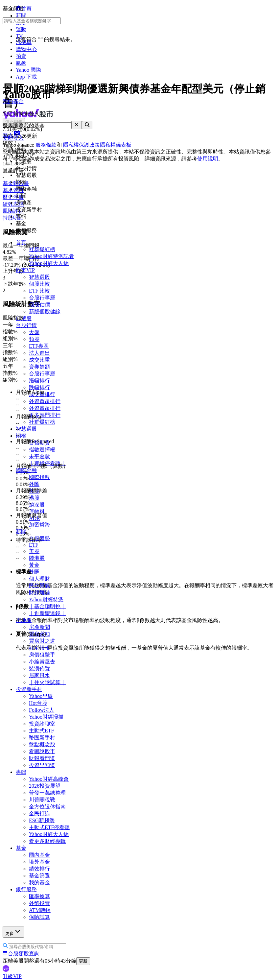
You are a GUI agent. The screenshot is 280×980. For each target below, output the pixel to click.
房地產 (24, 620)
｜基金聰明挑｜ (47, 606)
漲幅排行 (39, 381)
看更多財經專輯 (47, 841)
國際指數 (39, 477)
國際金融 (26, 470)
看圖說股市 (42, 751)
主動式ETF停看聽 (49, 827)
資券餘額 (39, 367)
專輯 (21, 772)
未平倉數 (39, 456)
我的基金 (39, 883)
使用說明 (208, 159)
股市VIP (25, 270)
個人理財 (39, 579)
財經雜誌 (39, 593)
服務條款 (46, 145)
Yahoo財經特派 (46, 599)
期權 (21, 436)
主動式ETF (41, 731)
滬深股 (37, 505)
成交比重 (39, 360)
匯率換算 (39, 896)
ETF (34, 545)
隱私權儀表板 (116, 145)
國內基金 (39, 855)
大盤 (34, 332)
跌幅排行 (39, 387)
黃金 (34, 565)
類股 (34, 339)
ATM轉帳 (40, 910)
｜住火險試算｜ (47, 682)
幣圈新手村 (42, 738)
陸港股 (37, 558)
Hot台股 (38, 703)
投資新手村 (29, 689)
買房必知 (39, 634)
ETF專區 (39, 346)
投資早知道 (42, 765)
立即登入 (13, 138)
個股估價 (39, 305)
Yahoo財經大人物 (49, 263)
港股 (34, 498)
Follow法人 (42, 710)
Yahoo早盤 (41, 696)
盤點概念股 (42, 744)
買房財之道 (42, 641)
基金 (21, 848)
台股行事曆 (42, 298)
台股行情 (26, 325)
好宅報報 (39, 648)
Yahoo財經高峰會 (49, 779)
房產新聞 (39, 627)
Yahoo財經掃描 (46, 717)
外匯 (34, 484)
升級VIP (12, 976)
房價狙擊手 (42, 655)
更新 (83, 961)
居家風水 (39, 675)
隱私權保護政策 (82, 145)
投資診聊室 (42, 724)
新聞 (21, 531)
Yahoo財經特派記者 (51, 256)
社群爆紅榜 (42, 249)
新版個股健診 (45, 311)
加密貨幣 (39, 525)
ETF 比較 (39, 291)
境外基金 (39, 862)
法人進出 (39, 353)
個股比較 (39, 284)
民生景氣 (39, 586)
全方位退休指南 (47, 807)
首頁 (21, 242)
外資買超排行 (45, 401)
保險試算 (39, 917)
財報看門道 (42, 758)
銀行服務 (26, 889)
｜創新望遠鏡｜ (47, 613)
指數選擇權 (42, 450)
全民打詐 (39, 813)
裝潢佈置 (39, 669)
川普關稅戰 (42, 800)
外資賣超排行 (45, 408)
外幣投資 (39, 903)
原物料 (37, 512)
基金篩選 (39, 876)
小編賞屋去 (42, 662)
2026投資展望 (45, 786)
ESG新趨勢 (42, 820)
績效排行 (39, 869)
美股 (34, 551)
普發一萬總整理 (47, 793)
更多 (13, 932)
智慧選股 (39, 277)
